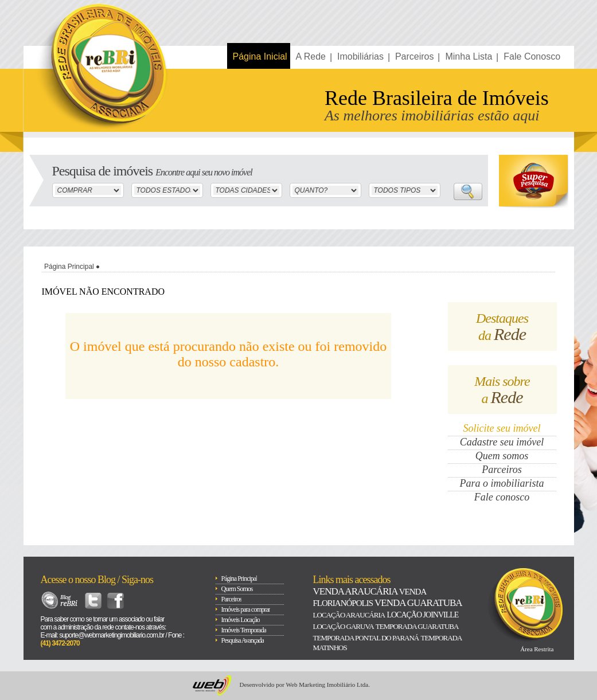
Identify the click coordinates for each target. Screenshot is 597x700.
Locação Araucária (349, 615)
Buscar (468, 191)
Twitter (93, 601)
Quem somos (502, 456)
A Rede (311, 56)
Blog (60, 601)
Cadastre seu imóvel (502, 442)
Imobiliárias (360, 56)
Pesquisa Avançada (243, 640)
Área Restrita (537, 649)
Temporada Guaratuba (417, 626)
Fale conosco (502, 497)
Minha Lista (469, 56)
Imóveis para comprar (246, 609)
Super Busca (534, 181)
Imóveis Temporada (244, 630)
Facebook (116, 601)
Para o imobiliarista (502, 483)
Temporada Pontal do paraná (366, 638)
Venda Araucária (355, 591)
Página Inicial (260, 56)
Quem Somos (237, 589)
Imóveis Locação (241, 620)
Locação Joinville (422, 615)
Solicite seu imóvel (502, 428)
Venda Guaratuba (418, 603)
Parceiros (415, 56)
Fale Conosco (532, 56)
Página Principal (69, 267)
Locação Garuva (344, 626)
